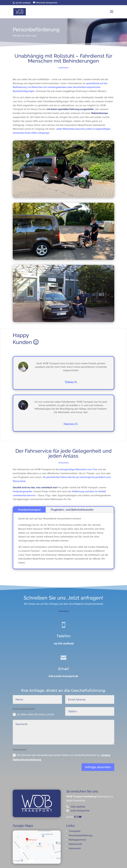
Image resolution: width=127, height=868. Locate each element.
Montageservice (77, 840)
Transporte (74, 831)
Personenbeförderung (80, 835)
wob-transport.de (80, 811)
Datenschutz (75, 844)
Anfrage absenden (98, 767)
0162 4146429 (78, 807)
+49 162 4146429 (63, 644)
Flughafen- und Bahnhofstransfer (72, 510)
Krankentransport (29, 510)
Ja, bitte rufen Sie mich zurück (35, 719)
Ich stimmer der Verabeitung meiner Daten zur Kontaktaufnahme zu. (62, 758)
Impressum (75, 848)
